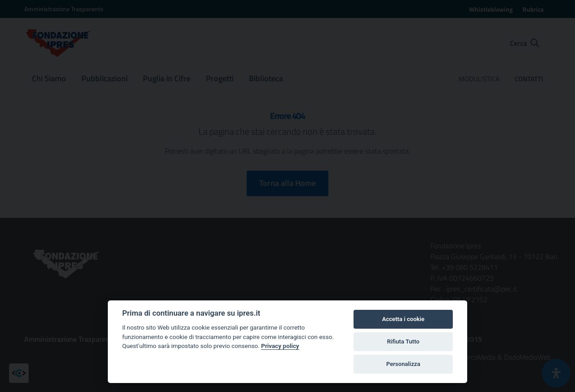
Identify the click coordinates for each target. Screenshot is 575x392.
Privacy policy (280, 346)
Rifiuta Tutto (403, 341)
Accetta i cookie (403, 319)
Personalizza (403, 364)
